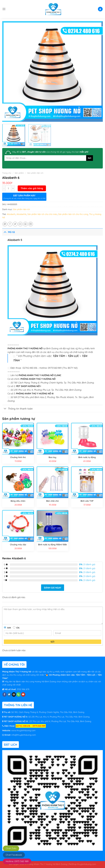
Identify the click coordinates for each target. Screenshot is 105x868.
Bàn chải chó (52, 501)
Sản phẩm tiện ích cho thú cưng (73, 214)
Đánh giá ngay (53, 588)
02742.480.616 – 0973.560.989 (31, 726)
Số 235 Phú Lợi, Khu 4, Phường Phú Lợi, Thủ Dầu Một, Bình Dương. (59, 717)
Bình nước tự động (87, 457)
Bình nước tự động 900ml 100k (52, 545)
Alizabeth (11, 214)
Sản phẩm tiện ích (35, 173)
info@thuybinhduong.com (24, 735)
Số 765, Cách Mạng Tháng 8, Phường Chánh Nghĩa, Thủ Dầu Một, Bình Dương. (48, 712)
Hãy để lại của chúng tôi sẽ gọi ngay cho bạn (50, 152)
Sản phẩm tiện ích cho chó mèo (42, 214)
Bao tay (52, 457)
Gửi (52, 642)
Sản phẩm (19, 173)
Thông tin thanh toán (17, 409)
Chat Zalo (11, 848)
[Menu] (4, 9)
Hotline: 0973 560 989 (17, 861)
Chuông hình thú (18, 457)
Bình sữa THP (87, 501)
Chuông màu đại (18, 545)
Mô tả (9, 232)
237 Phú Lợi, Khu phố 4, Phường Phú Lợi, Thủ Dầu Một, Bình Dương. (60, 721)
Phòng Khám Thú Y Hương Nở (17, 672)
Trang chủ (7, 173)
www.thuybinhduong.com (23, 730)
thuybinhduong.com (87, 864)
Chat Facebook (14, 855)
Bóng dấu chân (18, 501)
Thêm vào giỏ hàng (32, 188)
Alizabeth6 (21, 214)
